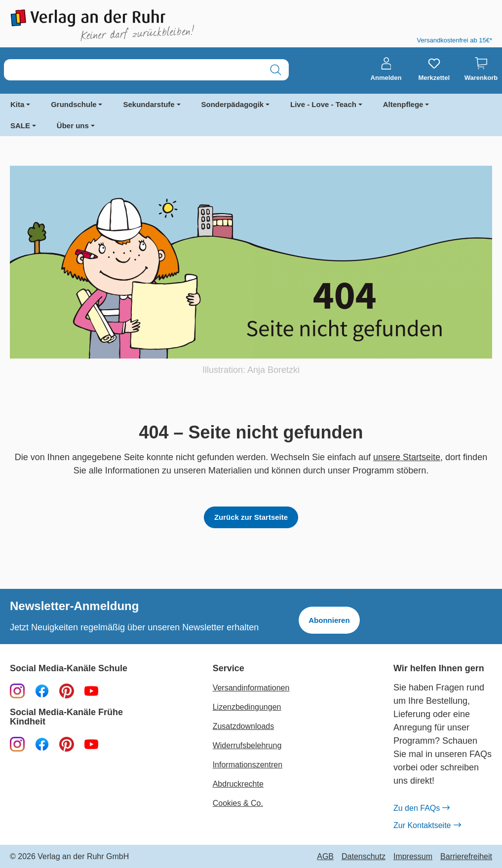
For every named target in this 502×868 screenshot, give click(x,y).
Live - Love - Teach (323, 104)
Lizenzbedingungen (247, 707)
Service (229, 669)
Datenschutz (364, 857)
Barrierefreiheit (466, 857)
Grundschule (74, 104)
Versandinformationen (251, 688)
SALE (20, 126)
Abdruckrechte (238, 784)
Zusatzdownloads (244, 726)
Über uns (73, 126)
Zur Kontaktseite (427, 826)
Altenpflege (403, 104)
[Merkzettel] (434, 70)
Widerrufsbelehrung (247, 745)
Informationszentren (248, 765)
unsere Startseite (407, 457)
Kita (17, 104)
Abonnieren (329, 620)
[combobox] (134, 70)
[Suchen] (276, 70)
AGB (325, 857)
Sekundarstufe (149, 104)
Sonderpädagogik (233, 104)
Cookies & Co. (238, 803)
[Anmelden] (386, 70)
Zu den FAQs (421, 808)
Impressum (413, 857)
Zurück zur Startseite (251, 517)
